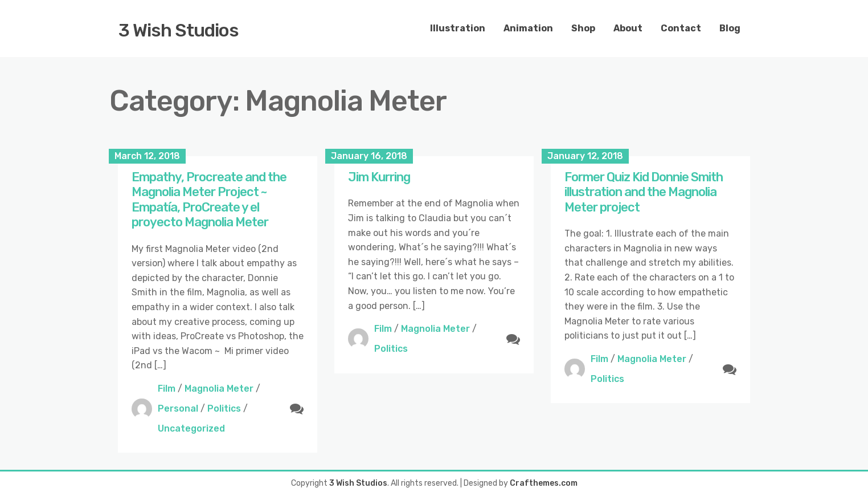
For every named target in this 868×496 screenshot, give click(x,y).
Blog (730, 28)
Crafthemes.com (544, 483)
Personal (178, 408)
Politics (224, 408)
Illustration (458, 28)
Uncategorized (191, 428)
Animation (528, 28)
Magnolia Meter (219, 389)
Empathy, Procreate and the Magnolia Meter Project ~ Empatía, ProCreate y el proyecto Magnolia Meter (209, 200)
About (628, 28)
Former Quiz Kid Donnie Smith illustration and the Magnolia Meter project (644, 192)
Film (167, 389)
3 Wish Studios (179, 30)
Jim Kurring (379, 177)
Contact (681, 28)
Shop (583, 28)
